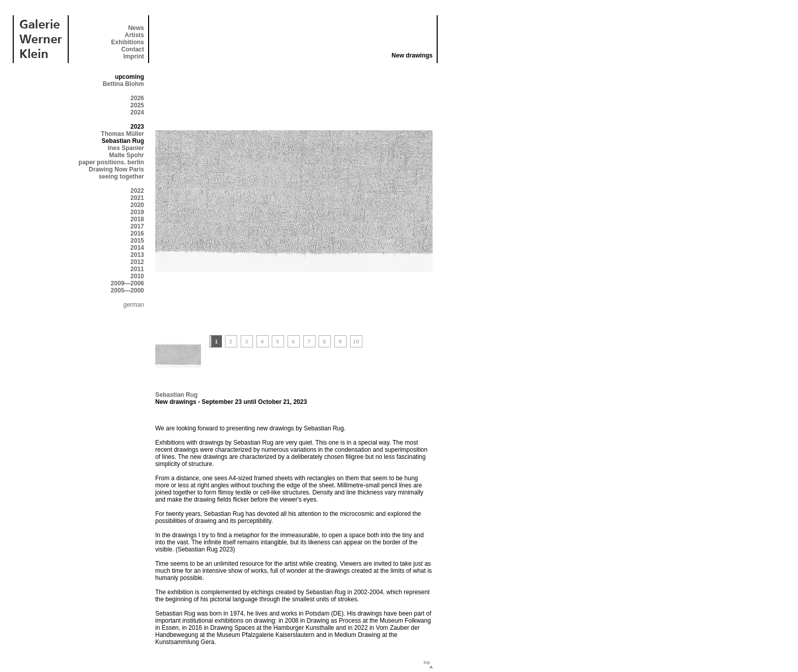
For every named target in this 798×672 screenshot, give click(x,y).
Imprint (134, 56)
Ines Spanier (126, 148)
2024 (137, 112)
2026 (137, 98)
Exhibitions (127, 42)
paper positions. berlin (111, 162)
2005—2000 (127, 290)
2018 (137, 219)
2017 (137, 226)
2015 (137, 241)
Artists (134, 35)
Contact (133, 49)
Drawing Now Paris (116, 169)
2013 (137, 255)
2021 (137, 198)
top (427, 662)
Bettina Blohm (123, 84)
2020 (137, 205)
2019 (137, 212)
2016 (137, 233)
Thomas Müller (122, 134)
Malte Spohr (126, 155)
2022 (137, 191)
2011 (137, 269)
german (134, 305)
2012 (137, 262)
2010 (137, 276)
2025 (137, 105)
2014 (137, 248)
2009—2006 (127, 283)
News (136, 28)
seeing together (121, 177)
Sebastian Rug (176, 395)
